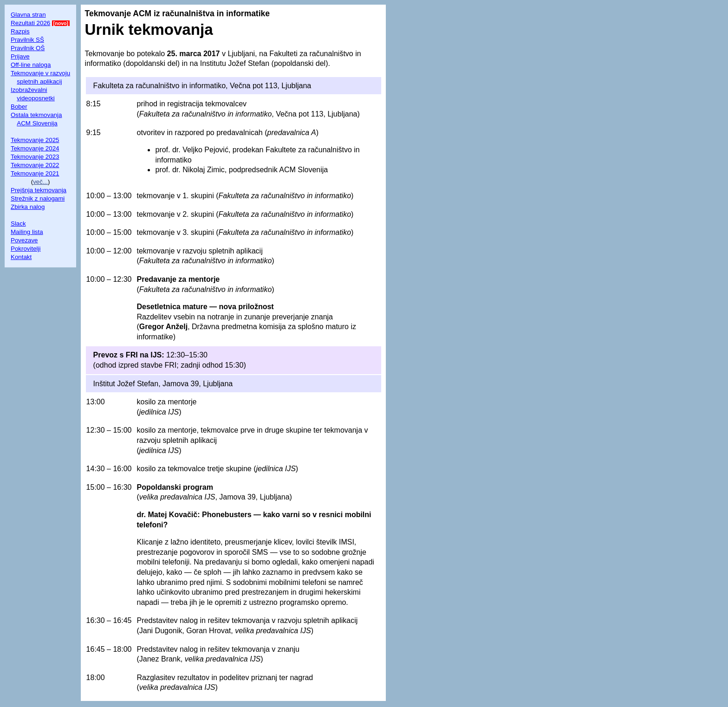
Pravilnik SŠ (27, 40)
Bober (19, 107)
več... (40, 182)
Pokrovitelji (26, 249)
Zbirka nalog (28, 207)
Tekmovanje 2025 (35, 140)
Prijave (20, 56)
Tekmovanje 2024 (35, 148)
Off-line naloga (31, 65)
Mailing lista (27, 232)
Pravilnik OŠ (28, 48)
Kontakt (21, 257)
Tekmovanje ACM (118, 13)
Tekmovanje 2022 (35, 165)
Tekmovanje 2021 (35, 173)
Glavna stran (28, 15)
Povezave (24, 240)
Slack (18, 224)
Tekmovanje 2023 (35, 157)
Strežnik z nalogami (38, 198)
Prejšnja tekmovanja (39, 190)
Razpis (20, 31)
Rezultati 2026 (30, 23)
